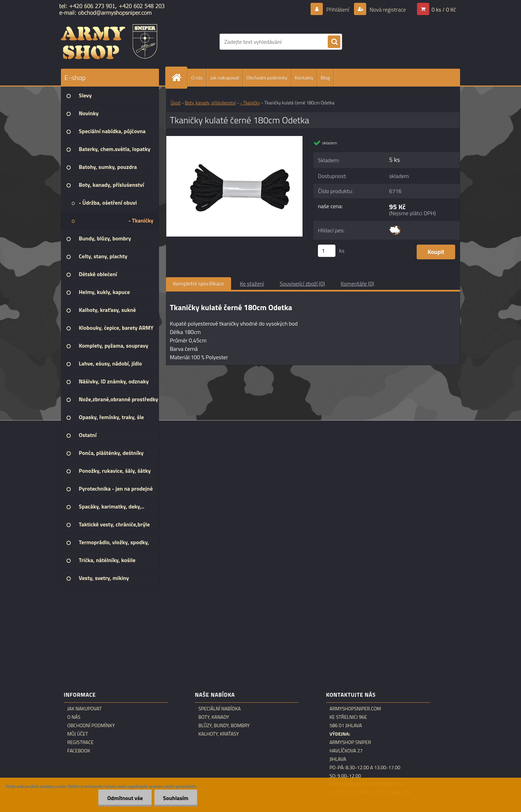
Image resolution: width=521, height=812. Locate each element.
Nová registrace (387, 9)
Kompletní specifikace (199, 284)
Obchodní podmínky (267, 78)
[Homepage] (179, 78)
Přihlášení (338, 9)
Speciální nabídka (219, 709)
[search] (334, 42)
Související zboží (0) (302, 284)
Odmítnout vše (125, 798)
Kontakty (304, 78)
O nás (197, 78)
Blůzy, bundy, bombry (224, 725)
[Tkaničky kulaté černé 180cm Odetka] (234, 139)
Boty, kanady (214, 717)
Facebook (79, 751)
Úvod (175, 103)
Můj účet (78, 734)
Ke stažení (252, 284)
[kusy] (327, 251)
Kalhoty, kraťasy (218, 734)
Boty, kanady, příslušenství (210, 103)
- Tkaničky (250, 103)
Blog (325, 78)
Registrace (80, 742)
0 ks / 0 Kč (444, 9)
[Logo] (109, 42)
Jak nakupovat (225, 78)
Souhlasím (176, 798)
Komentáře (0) (357, 284)
